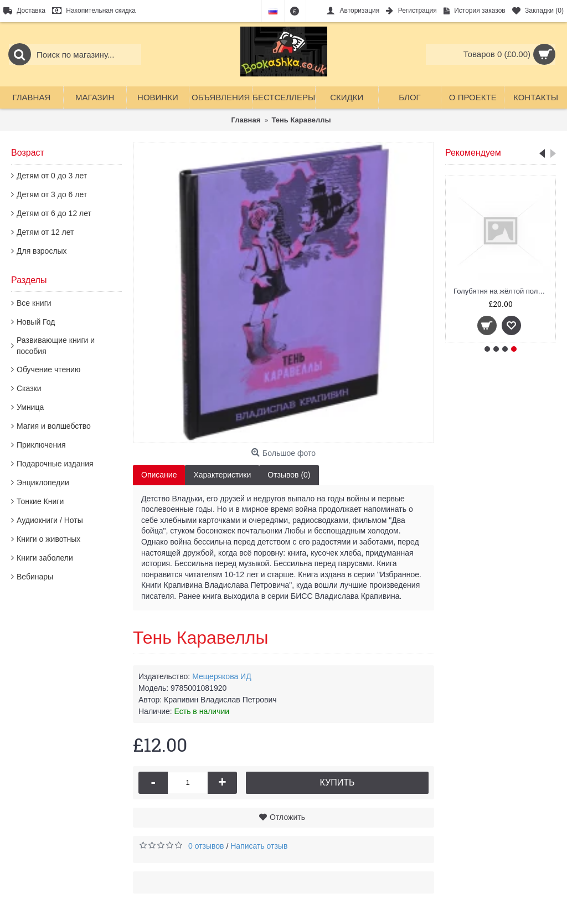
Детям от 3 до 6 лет (52, 194)
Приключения (41, 445)
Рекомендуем (473, 153)
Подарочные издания (55, 464)
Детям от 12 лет (45, 232)
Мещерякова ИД (222, 676)
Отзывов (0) (289, 475)
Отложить (287, 817)
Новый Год (36, 322)
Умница (30, 407)
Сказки (29, 388)
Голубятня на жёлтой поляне (502, 291)
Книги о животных (48, 539)
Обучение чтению (48, 369)
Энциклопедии (43, 482)
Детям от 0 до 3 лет (52, 176)
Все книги (34, 303)
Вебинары (35, 577)
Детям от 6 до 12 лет (54, 213)
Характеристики (222, 475)
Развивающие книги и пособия (56, 346)
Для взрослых (42, 251)
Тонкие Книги (40, 501)
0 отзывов (206, 846)
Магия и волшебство (54, 426)
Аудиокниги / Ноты (50, 520)
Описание (159, 475)
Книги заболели (45, 558)
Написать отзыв (259, 846)
